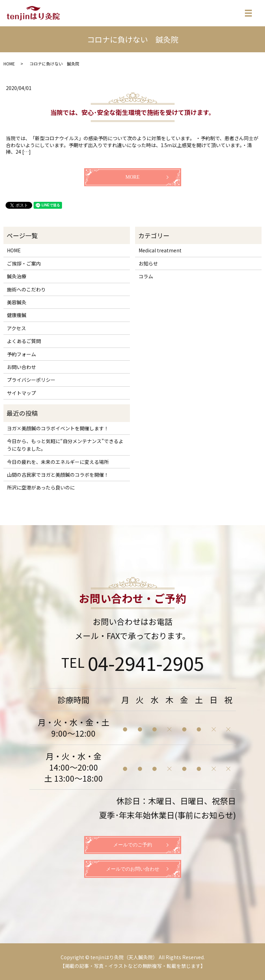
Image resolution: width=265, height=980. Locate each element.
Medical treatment (160, 250)
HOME (9, 64)
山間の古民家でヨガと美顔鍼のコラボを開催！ (58, 475)
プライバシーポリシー (31, 380)
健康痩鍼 (17, 315)
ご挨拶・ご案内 (24, 263)
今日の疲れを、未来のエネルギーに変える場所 (58, 462)
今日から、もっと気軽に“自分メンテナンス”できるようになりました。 (65, 445)
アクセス (16, 328)
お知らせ (148, 263)
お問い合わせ (21, 367)
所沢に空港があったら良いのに (41, 487)
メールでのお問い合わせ (133, 869)
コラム (146, 276)
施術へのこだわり (26, 289)
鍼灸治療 (17, 276)
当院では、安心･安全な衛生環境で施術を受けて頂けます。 (132, 112)
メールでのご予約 (133, 845)
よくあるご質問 (24, 341)
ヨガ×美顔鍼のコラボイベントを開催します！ (58, 428)
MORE (132, 177)
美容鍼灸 (17, 302)
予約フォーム (21, 354)
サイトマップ (21, 393)
